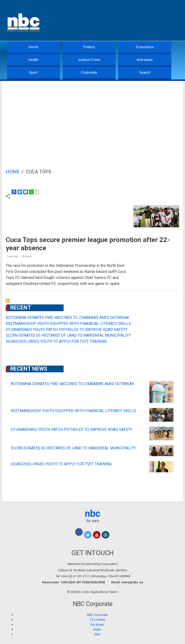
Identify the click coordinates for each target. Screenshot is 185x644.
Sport (33, 72)
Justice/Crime (89, 60)
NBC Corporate (97, 615)
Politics (89, 47)
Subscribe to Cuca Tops (8, 301)
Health (33, 60)
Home (33, 47)
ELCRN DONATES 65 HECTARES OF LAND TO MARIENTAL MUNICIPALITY (68, 335)
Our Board (97, 625)
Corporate (89, 72)
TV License (97, 620)
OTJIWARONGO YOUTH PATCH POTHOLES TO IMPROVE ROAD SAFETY (67, 330)
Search (145, 72)
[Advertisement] (92, 117)
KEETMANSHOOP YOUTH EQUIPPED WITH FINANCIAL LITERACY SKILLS (68, 324)
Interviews (145, 60)
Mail (97, 634)
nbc (93, 514)
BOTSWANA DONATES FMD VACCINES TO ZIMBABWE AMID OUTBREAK (67, 318)
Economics (145, 47)
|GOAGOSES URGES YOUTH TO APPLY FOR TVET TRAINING (56, 341)
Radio (97, 629)
